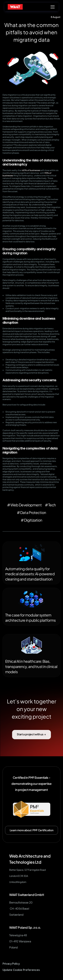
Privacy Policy (11, 964)
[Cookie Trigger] (21, 970)
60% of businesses (31, 170)
